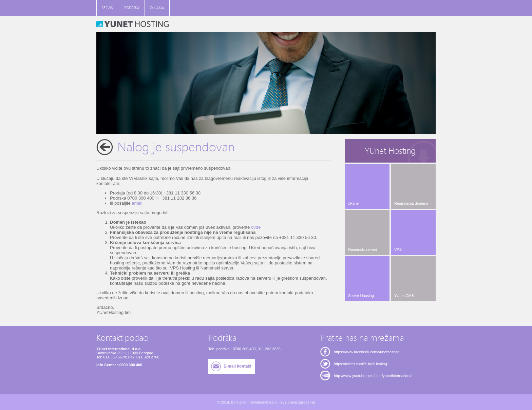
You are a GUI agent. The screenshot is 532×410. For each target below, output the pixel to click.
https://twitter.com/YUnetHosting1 (362, 364)
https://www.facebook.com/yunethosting (367, 352)
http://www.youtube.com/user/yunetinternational (373, 376)
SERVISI (108, 8)
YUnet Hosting (390, 151)
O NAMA (157, 8)
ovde (256, 227)
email (137, 203)
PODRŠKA (132, 8)
